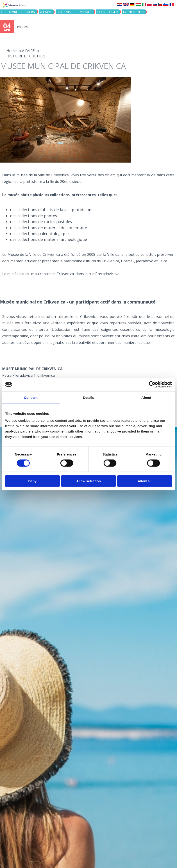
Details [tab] (88, 397)
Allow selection (88, 481)
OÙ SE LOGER (108, 12)
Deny (32, 481)
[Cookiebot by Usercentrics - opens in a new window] (152, 384)
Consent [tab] (31, 397)
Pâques (22, 27)
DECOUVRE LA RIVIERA (18, 12)
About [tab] (146, 397)
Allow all (145, 481)
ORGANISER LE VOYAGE (74, 12)
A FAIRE (46, 12)
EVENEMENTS (133, 12)
